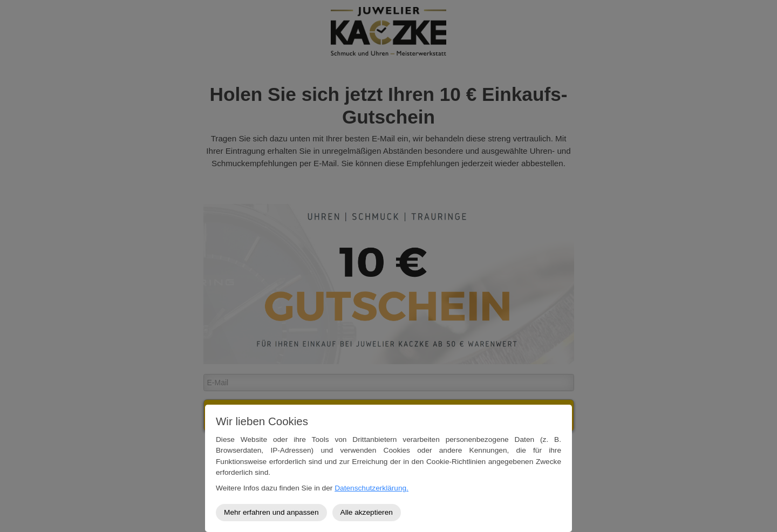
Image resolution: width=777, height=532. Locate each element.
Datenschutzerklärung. (372, 488)
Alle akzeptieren (367, 512)
